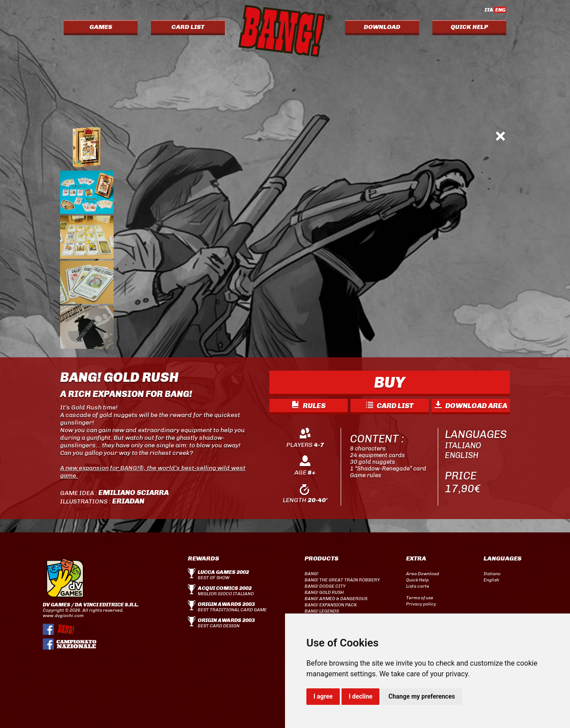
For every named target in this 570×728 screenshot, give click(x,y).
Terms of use (420, 598)
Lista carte (418, 586)
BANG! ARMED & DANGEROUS (336, 599)
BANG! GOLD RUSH (324, 593)
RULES (309, 406)
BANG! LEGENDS (322, 611)
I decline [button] (360, 696)
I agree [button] (323, 696)
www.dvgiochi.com (63, 616)
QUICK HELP (469, 27)
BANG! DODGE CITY (325, 586)
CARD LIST (188, 27)
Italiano (492, 574)
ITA (495, 10)
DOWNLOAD (382, 27)
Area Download (423, 574)
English (491, 580)
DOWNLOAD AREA (471, 406)
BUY (390, 382)
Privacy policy (421, 604)
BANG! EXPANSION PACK (331, 605)
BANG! (311, 574)
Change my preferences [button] (421, 696)
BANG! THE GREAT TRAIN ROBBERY (342, 580)
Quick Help (417, 580)
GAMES (101, 27)
